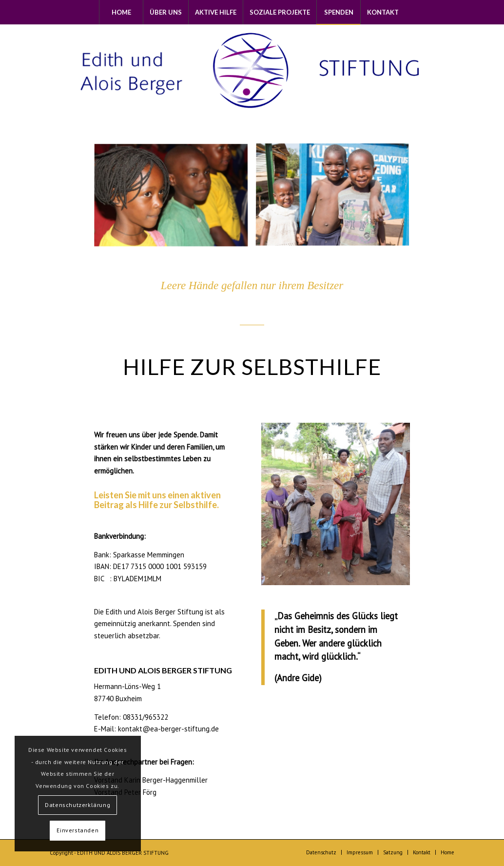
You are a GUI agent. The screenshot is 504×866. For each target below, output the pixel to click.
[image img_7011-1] (336, 199)
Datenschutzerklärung (78, 805)
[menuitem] (121, 12)
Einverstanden (78, 830)
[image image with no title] (175, 199)
